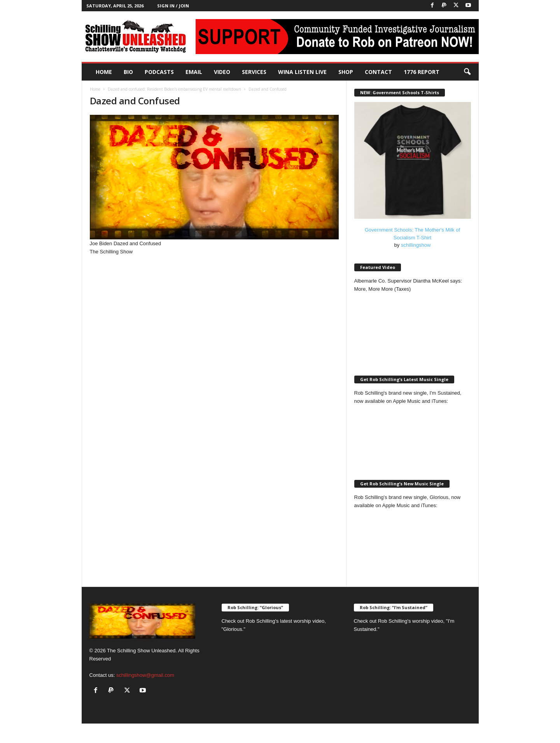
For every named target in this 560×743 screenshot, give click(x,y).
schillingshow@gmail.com (145, 675)
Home (104, 72)
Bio (128, 72)
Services (254, 72)
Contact (378, 72)
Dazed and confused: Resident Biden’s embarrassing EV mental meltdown (174, 89)
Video (222, 72)
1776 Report (422, 72)
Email (194, 72)
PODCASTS (159, 72)
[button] (467, 72)
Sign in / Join (173, 6)
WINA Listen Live (302, 72)
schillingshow (416, 245)
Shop (346, 72)
